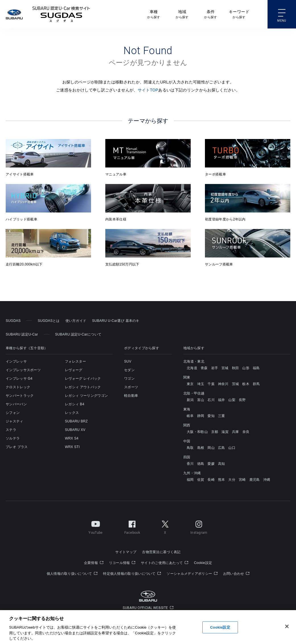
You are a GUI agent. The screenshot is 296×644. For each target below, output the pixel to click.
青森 (204, 368)
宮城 (225, 368)
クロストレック (18, 387)
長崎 (211, 480)
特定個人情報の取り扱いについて (132, 574)
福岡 (190, 480)
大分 (232, 480)
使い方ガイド (76, 321)
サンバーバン (16, 404)
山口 (232, 448)
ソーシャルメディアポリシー (192, 574)
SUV (128, 361)
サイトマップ (126, 552)
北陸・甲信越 (194, 393)
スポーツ (131, 387)
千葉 (211, 384)
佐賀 (201, 480)
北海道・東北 (194, 361)
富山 (201, 400)
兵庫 (236, 432)
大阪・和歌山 (197, 432)
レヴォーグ (74, 370)
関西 (187, 425)
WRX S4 (72, 438)
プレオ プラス (17, 447)
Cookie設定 (203, 563)
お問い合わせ (236, 574)
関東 (187, 377)
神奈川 (223, 384)
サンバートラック (20, 396)
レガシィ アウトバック (83, 387)
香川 (190, 464)
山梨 (232, 400)
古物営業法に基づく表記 (161, 552)
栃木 (246, 384)
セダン (129, 370)
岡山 (211, 448)
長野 (242, 400)
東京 (190, 384)
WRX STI (72, 447)
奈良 (246, 432)
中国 (187, 441)
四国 (187, 457)
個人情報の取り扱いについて (72, 574)
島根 (201, 448)
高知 (222, 464)
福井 (222, 400)
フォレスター (75, 361)
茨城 (236, 384)
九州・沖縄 (192, 473)
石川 (211, 400)
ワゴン (129, 379)
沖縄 (267, 480)
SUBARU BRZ (76, 421)
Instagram (199, 526)
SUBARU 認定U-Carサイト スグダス (61, 14)
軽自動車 (131, 396)
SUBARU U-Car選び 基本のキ (116, 321)
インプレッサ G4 (19, 379)
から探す (154, 14)
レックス (72, 413)
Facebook (132, 526)
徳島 (201, 464)
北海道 (192, 368)
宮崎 (242, 480)
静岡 (201, 416)
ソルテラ (13, 438)
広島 (222, 448)
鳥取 (190, 448)
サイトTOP (148, 90)
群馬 (256, 384)
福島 (256, 368)
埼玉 (201, 384)
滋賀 (225, 432)
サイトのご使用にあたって (165, 563)
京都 (215, 432)
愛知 (211, 416)
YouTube (95, 526)
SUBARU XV (75, 430)
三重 (222, 416)
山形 (246, 368)
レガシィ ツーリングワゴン (86, 396)
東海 (187, 409)
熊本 (222, 480)
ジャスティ (15, 421)
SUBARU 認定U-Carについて (78, 334)
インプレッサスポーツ (23, 370)
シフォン (13, 413)
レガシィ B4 (75, 404)
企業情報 (94, 563)
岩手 (215, 368)
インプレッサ (16, 361)
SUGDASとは (49, 321)
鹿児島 (255, 480)
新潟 (190, 400)
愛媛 (211, 464)
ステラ (11, 430)
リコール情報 (122, 563)
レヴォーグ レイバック (83, 379)
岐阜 (190, 416)
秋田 (236, 368)
